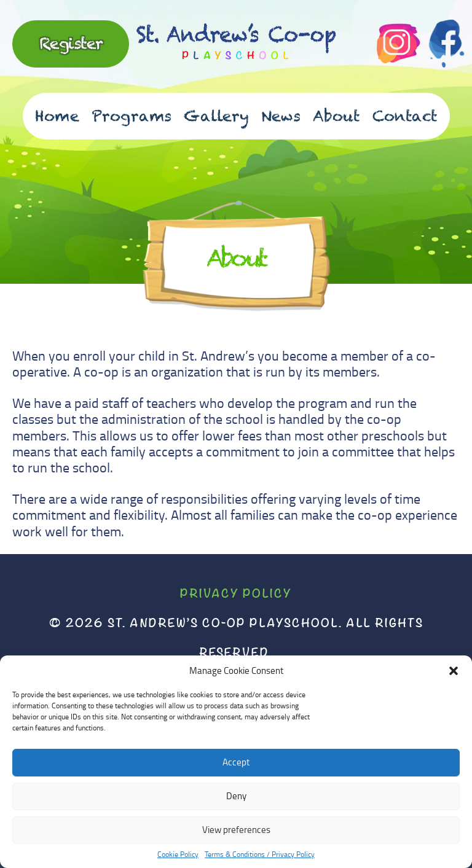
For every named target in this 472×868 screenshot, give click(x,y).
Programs (132, 116)
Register (71, 43)
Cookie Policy (178, 854)
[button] (454, 671)
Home (57, 116)
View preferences (236, 830)
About (336, 116)
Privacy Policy (236, 593)
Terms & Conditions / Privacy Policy (260, 854)
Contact (405, 116)
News (281, 116)
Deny (236, 796)
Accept (236, 762)
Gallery (216, 116)
